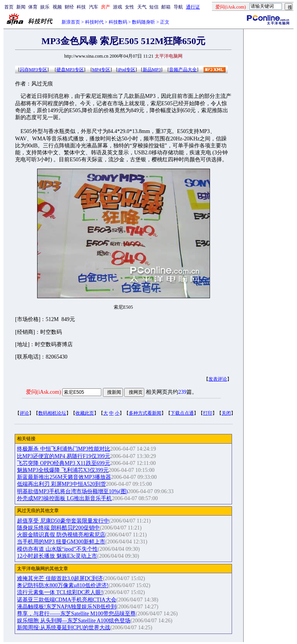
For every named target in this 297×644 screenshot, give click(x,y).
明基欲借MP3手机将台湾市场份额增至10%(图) (72, 491)
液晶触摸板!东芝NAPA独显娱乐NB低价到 (67, 607)
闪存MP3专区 (33, 70)
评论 (24, 413)
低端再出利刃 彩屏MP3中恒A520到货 (61, 484)
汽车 (94, 7)
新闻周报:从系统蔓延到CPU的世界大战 (64, 628)
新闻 (21, 7)
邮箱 (166, 7)
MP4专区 (101, 70)
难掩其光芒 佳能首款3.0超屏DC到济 (60, 578)
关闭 (226, 413)
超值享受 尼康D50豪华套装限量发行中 (63, 521)
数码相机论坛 (52, 413)
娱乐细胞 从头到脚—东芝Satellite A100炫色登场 (74, 621)
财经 (69, 7)
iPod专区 (126, 70)
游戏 (118, 7)
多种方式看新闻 (145, 413)
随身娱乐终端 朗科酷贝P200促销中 (58, 528)
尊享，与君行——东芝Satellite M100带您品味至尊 (76, 614)
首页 (9, 7)
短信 (154, 7)
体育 (33, 7)
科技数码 (118, 22)
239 (182, 392)
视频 (57, 7)
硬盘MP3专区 (70, 70)
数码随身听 (143, 22)
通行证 (193, 7)
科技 (81, 7)
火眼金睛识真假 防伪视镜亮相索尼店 (61, 535)
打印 (208, 413)
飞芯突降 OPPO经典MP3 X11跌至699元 (64, 463)
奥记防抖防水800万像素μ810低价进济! (63, 585)
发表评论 (218, 379)
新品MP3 (152, 70)
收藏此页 (85, 413)
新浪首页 (71, 22)
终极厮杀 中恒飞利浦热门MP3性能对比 (64, 449)
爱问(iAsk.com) (44, 392)
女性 (130, 7)
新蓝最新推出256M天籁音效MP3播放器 (64, 477)
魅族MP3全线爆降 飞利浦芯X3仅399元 (63, 470)
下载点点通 (182, 413)
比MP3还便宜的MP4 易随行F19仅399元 (64, 456)
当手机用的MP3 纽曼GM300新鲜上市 (61, 542)
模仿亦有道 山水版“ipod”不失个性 (57, 549)
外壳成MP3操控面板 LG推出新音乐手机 (64, 498)
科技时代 (94, 22)
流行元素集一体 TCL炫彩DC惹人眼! (60, 592)
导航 (178, 7)
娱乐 (45, 7)
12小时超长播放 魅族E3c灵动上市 (57, 556)
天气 (142, 7)
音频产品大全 (183, 70)
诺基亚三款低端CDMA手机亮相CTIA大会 (67, 600)
